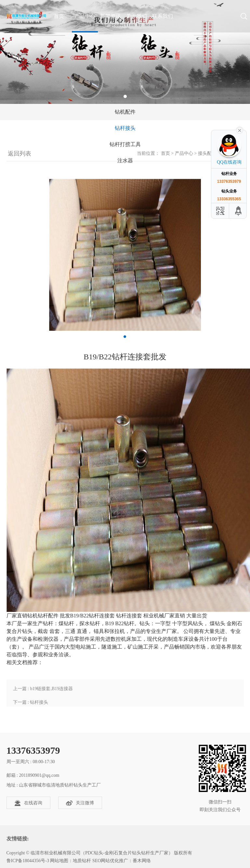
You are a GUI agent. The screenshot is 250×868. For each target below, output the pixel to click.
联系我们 (163, 16)
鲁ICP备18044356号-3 (28, 861)
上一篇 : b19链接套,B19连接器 (43, 689)
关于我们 (137, 16)
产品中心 (85, 16)
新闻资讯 (111, 16)
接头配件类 (209, 153)
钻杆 (43, 616)
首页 (165, 153)
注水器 (125, 161)
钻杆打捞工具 (125, 144)
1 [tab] (125, 96)
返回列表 (19, 154)
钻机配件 (125, 112)
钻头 (145, 623)
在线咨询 (28, 803)
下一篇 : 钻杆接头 (31, 702)
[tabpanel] (125, 52)
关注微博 (80, 803)
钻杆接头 (125, 128)
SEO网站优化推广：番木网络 (122, 861)
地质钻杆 (82, 861)
